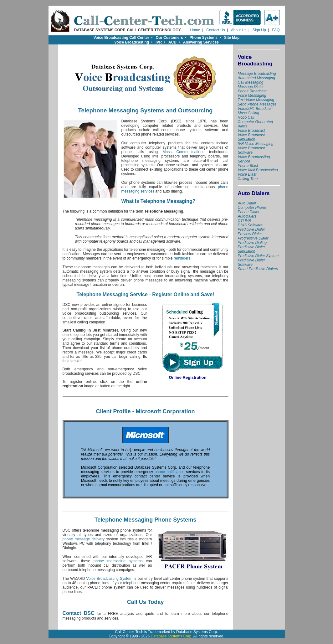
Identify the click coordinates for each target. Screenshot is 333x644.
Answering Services (201, 42)
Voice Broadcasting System (109, 579)
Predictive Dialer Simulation (251, 249)
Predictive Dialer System (258, 256)
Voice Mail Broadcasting (258, 170)
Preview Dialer (250, 234)
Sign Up (259, 30)
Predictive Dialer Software (251, 262)
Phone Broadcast (252, 91)
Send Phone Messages (257, 104)
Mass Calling (249, 113)
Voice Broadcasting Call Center (121, 38)
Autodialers (247, 216)
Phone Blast (248, 166)
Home (195, 30)
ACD (172, 42)
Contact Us (215, 30)
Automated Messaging (256, 78)
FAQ (276, 30)
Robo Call (246, 117)
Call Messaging (251, 82)
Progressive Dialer (253, 238)
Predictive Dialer (251, 229)
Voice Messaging (252, 95)
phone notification (170, 472)
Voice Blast (247, 174)
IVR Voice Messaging (256, 144)
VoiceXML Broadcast (255, 109)
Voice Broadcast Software (251, 150)
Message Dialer (251, 87)
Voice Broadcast (251, 131)
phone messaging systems (118, 561)
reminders (182, 258)
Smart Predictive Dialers (258, 269)
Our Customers (169, 38)
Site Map (232, 38)
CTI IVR (245, 221)
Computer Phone (252, 208)
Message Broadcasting (257, 74)
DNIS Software (250, 225)
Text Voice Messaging (256, 100)
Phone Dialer (249, 212)
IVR (159, 42)
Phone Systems (204, 38)
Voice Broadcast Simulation (251, 137)
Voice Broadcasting (132, 42)
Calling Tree (248, 179)
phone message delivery (84, 539)
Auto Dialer (247, 203)
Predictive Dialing (252, 243)
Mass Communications (183, 152)
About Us (239, 30)
